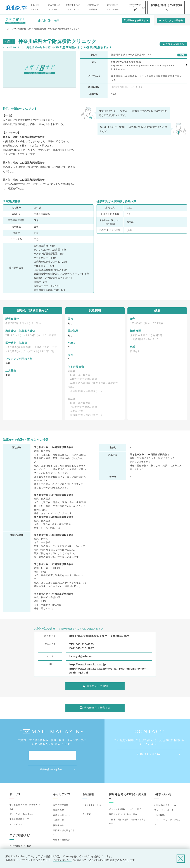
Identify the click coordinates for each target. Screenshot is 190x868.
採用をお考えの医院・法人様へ (128, 782)
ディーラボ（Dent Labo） (23, 800)
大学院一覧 (59, 806)
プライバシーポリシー (165, 796)
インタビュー (16, 810)
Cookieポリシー (62, 860)
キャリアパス (91, 7)
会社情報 (110, 7)
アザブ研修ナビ (71, 7)
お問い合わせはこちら (149, 754)
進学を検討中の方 (62, 801)
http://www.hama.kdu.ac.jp (126, 62)
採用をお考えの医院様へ (172, 7)
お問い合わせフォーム (165, 791)
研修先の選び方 (17, 837)
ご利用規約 (160, 801)
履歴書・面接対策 (62, 825)
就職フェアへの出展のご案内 (123, 800)
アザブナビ (149, 7)
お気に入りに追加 (175, 44)
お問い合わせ (130, 7)
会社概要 (87, 800)
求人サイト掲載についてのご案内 (125, 795)
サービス (52, 7)
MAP (182, 55)
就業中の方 (59, 811)
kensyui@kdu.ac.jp (82, 656)
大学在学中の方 (61, 791)
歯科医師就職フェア (19, 805)
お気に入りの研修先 (19, 847)
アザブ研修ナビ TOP (21, 832)
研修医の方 (59, 796)
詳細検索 (14, 842)
